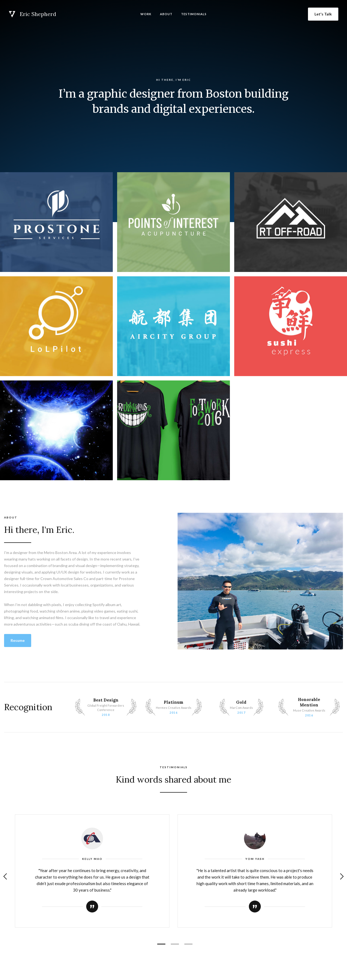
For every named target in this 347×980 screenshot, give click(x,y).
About (166, 14)
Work (146, 14)
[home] (32, 14)
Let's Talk (323, 14)
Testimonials (194, 14)
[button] (5, 876)
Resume (18, 640)
